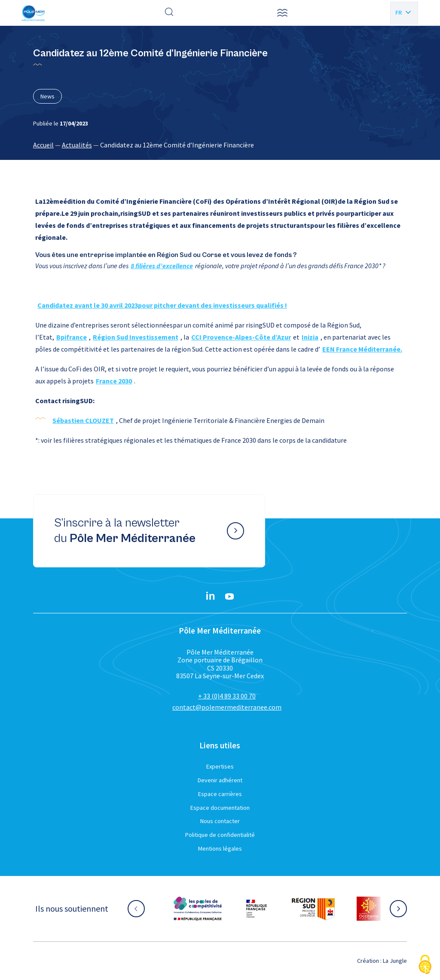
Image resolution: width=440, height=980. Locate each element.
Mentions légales (220, 848)
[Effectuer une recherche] (169, 13)
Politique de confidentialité (220, 835)
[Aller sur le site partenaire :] (198, 909)
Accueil (43, 145)
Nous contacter (220, 821)
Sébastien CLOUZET (83, 420)
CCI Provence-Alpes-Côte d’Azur (241, 337)
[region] (220, 145)
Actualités (77, 145)
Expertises (220, 766)
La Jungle (395, 961)
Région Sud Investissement (136, 337)
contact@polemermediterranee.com (227, 707)
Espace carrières (220, 794)
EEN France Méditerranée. (362, 349)
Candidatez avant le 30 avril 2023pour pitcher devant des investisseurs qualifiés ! (162, 305)
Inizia (310, 337)
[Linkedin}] (211, 597)
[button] (282, 13)
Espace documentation (220, 808)
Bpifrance (72, 337)
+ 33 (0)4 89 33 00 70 (227, 696)
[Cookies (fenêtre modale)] (425, 965)
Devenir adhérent (220, 780)
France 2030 (114, 381)
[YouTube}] (229, 597)
